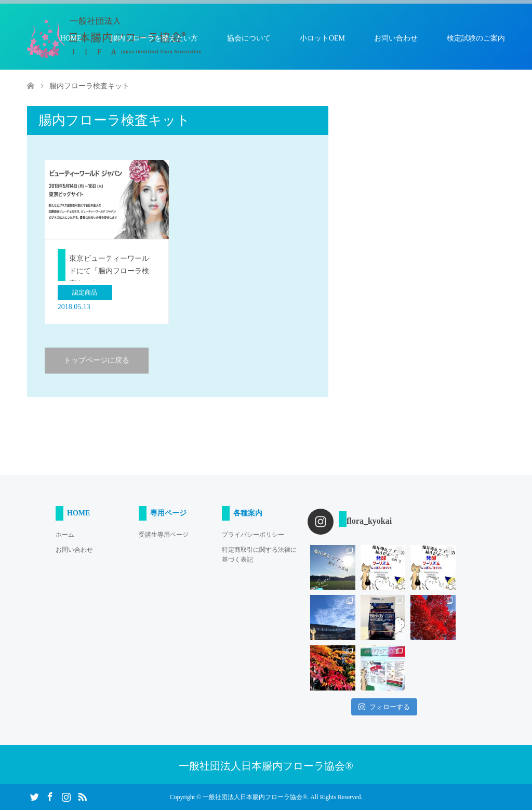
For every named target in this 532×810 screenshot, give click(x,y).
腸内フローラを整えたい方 (154, 38)
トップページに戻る (97, 360)
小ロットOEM (322, 38)
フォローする (384, 707)
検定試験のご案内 (476, 38)
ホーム (65, 535)
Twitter (34, 796)
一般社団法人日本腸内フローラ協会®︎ (266, 766)
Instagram (66, 796)
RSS (82, 796)
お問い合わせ (396, 38)
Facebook (50, 796)
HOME (71, 38)
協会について (249, 38)
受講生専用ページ (164, 535)
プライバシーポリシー (253, 535)
